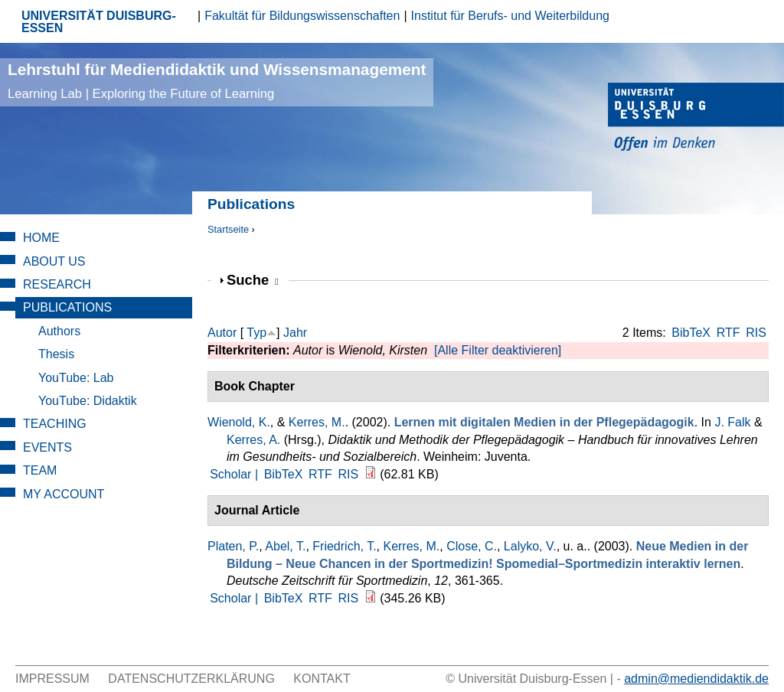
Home (41, 238)
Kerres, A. (253, 440)
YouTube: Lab (76, 378)
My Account (64, 494)
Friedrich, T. (344, 546)
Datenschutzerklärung (191, 679)
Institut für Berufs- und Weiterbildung (510, 16)
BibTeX (691, 333)
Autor (222, 333)
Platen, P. (233, 546)
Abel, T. (285, 546)
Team (40, 470)
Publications (67, 307)
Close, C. (472, 546)
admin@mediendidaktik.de (696, 679)
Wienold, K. (239, 422)
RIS (756, 333)
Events (47, 447)
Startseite (228, 229)
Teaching (55, 424)
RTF (728, 333)
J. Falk (732, 422)
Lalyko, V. (530, 546)
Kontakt (322, 679)
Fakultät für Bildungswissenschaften (302, 16)
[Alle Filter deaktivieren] (498, 350)
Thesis (56, 354)
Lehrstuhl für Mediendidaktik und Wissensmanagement (217, 81)
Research (57, 284)
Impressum (52, 679)
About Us (54, 261)
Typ (256, 333)
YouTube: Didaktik (88, 401)
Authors (59, 331)
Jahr (295, 333)
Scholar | (235, 474)
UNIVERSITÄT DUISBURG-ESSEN (99, 22)
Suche (253, 280)
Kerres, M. (317, 422)
